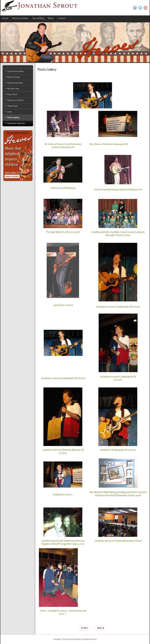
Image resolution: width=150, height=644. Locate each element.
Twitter (140, 8)
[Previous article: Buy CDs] (84, 628)
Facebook (135, 8)
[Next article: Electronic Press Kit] (101, 628)
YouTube (145, 8)
